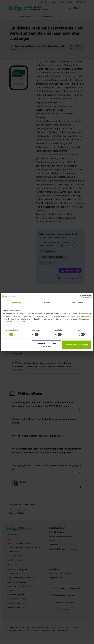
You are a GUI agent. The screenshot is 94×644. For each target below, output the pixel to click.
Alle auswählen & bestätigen (77, 345)
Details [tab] (47, 303)
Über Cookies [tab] (78, 303)
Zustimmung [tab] (16, 303)
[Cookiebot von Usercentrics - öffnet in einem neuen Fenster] (82, 296)
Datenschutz (86, 316)
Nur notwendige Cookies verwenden (47, 345)
